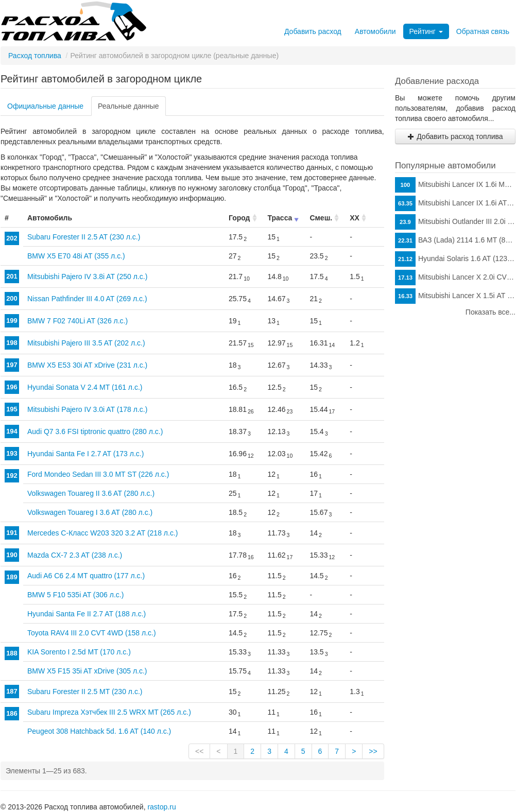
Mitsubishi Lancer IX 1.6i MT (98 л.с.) (455, 185)
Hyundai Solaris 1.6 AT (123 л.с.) (455, 259)
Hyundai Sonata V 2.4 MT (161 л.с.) (85, 387)
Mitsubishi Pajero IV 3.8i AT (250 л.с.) (87, 277)
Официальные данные (45, 106)
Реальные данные (128, 106)
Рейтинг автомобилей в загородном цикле (101, 79)
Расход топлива (35, 56)
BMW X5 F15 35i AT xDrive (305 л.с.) (87, 671)
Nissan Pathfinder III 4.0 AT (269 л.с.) (87, 299)
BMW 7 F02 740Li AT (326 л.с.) (78, 321)
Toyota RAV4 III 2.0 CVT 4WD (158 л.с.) (92, 633)
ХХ (355, 218)
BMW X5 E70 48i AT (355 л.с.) (76, 256)
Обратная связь (483, 31)
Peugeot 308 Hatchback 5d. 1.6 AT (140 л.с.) (99, 731)
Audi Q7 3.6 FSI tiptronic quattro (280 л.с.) (95, 431)
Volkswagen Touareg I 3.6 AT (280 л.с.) (90, 512)
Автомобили (375, 31)
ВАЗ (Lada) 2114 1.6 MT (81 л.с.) (455, 240)
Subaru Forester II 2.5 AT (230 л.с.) (84, 237)
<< (199, 751)
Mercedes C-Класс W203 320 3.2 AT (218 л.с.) (102, 533)
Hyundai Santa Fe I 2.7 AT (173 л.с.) (85, 454)
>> (373, 751)
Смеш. (321, 218)
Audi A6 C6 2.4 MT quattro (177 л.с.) (86, 576)
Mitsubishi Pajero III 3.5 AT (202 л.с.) (86, 343)
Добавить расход (313, 31)
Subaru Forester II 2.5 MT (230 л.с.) (85, 692)
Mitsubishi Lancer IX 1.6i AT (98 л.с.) (455, 203)
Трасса (280, 218)
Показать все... (491, 312)
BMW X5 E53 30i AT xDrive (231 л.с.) (87, 365)
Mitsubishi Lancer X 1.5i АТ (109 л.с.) (455, 296)
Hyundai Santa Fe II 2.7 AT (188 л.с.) (87, 614)
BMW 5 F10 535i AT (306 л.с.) (75, 595)
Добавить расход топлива (455, 136)
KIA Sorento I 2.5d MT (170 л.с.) (79, 652)
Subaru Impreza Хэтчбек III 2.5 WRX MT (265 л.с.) (109, 712)
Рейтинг (426, 31)
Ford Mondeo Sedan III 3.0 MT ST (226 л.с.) (98, 474)
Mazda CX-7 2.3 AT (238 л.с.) (75, 555)
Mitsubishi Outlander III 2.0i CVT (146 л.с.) (455, 222)
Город (239, 218)
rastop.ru (161, 807)
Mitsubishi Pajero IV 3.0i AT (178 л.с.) (87, 409)
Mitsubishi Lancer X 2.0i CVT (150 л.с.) (455, 278)
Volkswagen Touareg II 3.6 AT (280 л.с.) (91, 493)
